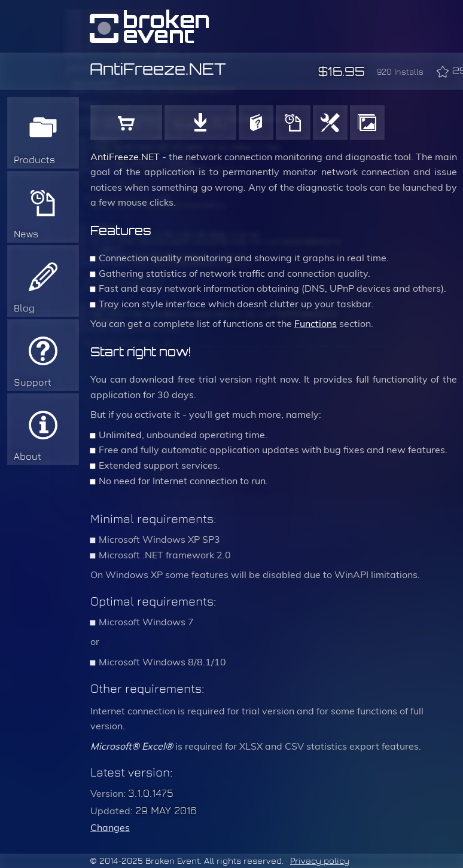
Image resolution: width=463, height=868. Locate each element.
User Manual (256, 123)
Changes (110, 828)
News (26, 234)
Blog (24, 308)
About (28, 456)
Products (34, 160)
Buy (126, 123)
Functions (330, 123)
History (293, 123)
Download (200, 123)
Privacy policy (320, 861)
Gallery (367, 123)
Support (33, 382)
